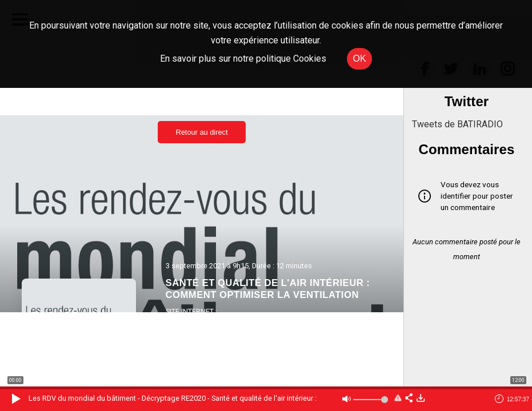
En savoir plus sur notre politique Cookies (243, 59)
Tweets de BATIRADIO (457, 124)
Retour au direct (201, 132)
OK (359, 59)
